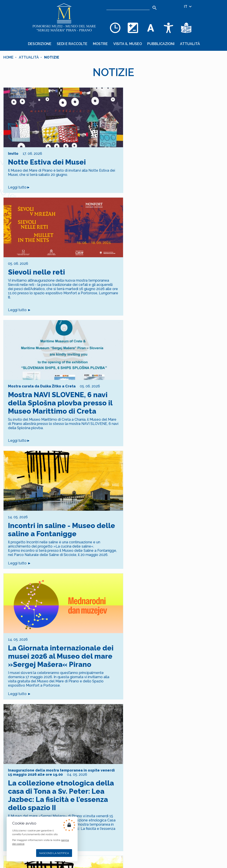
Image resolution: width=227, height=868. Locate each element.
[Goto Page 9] (79, 739)
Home (8, 57)
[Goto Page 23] (200, 739)
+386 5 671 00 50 (125, 836)
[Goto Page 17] (148, 739)
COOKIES (80, 830)
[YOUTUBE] (82, 847)
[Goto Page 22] (191, 739)
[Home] (64, 18)
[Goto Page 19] (165, 739)
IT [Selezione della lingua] (188, 7)
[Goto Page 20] (174, 739)
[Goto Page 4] (36, 739)
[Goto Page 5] (44, 739)
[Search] (155, 8)
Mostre (101, 43)
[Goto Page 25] (217, 739)
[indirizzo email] (96, 785)
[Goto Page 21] (183, 739)
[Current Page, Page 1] (10, 739)
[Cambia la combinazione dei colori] (133, 28)
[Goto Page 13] (113, 739)
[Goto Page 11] (96, 739)
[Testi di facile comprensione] (186, 28)
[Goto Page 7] (62, 739)
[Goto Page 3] (27, 739)
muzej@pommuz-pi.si (129, 847)
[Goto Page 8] (70, 739)
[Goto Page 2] (18, 739)
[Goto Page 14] (122, 739)
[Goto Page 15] (131, 739)
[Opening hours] (115, 28)
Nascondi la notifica (54, 853)
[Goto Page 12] (105, 739)
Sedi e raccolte (73, 43)
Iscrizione (113, 799)
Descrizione (41, 43)
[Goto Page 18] (157, 739)
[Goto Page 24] (208, 739)
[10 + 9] (149, 785)
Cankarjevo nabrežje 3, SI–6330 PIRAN (143, 858)
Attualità (189, 43)
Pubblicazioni (160, 43)
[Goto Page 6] (53, 739)
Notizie (52, 57)
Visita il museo (127, 43)
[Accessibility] (168, 28)
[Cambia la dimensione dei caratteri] (151, 28)
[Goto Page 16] (139, 739)
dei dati (120, 774)
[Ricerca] (128, 7)
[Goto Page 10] (87, 739)
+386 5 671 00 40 (125, 826)
